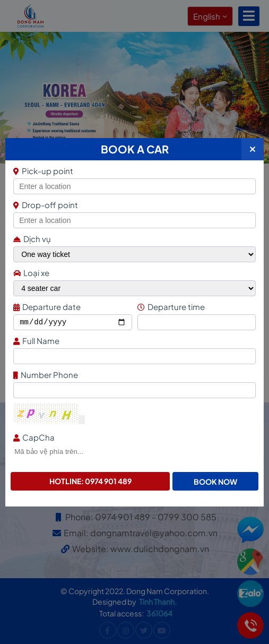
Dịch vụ (32, 239)
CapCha (133, 437)
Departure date (71, 307)
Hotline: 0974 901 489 (90, 481)
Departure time (195, 307)
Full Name (133, 341)
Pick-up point (133, 171)
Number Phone (133, 375)
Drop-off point (46, 205)
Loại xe (31, 273)
